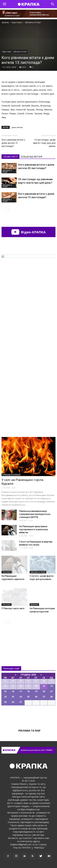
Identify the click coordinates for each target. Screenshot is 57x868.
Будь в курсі (7, 52)
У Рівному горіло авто (13, 608)
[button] (53, 4)
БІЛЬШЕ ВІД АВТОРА (32, 157)
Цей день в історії (20, 52)
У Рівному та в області (11, 475)
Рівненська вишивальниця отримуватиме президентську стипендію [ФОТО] (35, 514)
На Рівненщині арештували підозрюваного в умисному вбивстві (34, 529)
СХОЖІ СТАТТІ (10, 157)
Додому (5, 22)
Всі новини (12, 639)
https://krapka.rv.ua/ (30, 809)
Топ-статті (7, 572)
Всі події (29, 716)
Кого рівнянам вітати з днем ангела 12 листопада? (13, 143)
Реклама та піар (29, 731)
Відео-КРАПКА (28, 232)
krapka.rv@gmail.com (21, 844)
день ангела (17, 127)
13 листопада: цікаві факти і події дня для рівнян (44, 143)
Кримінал (34, 604)
